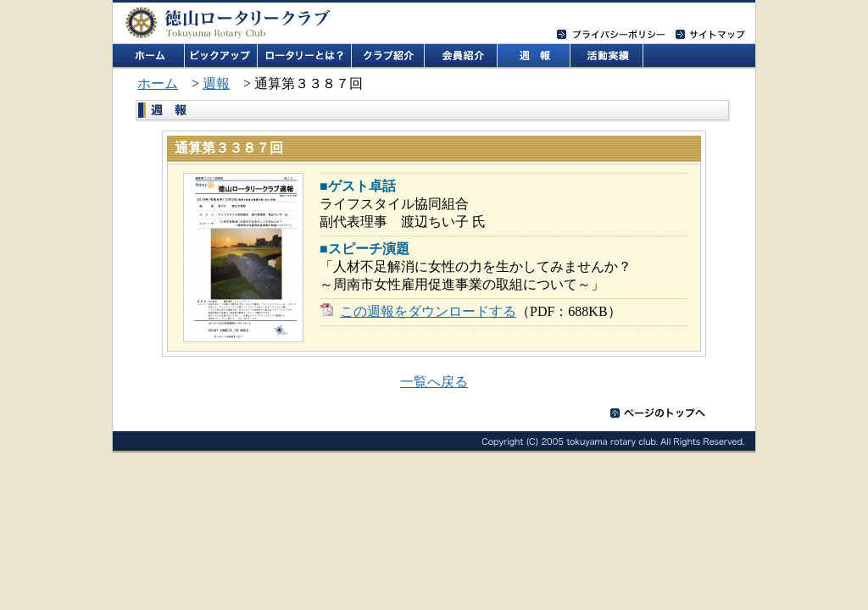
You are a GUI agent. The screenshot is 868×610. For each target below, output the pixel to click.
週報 (216, 83)
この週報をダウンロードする (428, 311)
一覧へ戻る (434, 382)
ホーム (158, 83)
